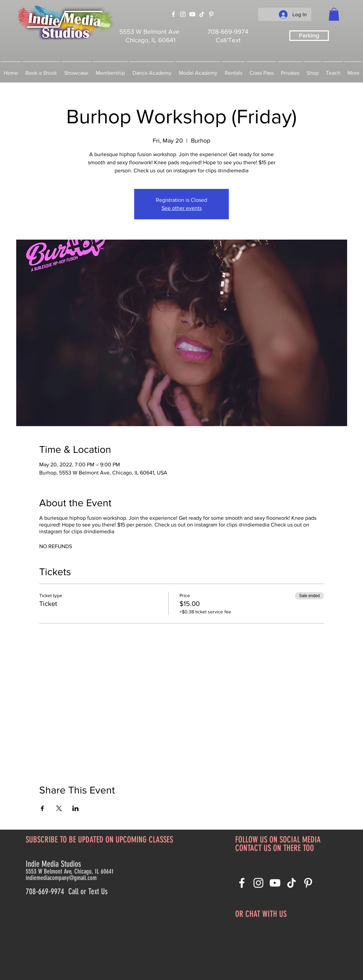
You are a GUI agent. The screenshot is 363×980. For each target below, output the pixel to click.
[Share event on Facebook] (42, 808)
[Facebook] (173, 14)
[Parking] (309, 36)
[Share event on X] (59, 808)
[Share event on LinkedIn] (76, 808)
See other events (182, 208)
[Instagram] (183, 14)
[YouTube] (192, 14)
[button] (334, 14)
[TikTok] (202, 14)
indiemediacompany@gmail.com (61, 878)
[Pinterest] (211, 14)
